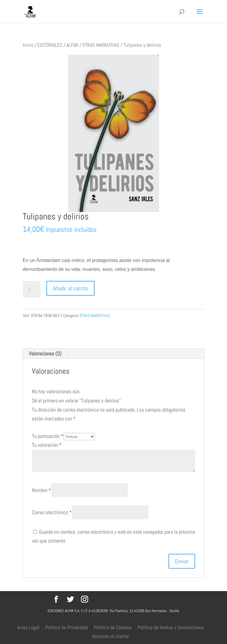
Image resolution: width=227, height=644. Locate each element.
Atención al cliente (111, 636)
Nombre (42, 490)
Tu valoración (47, 445)
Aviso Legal (28, 627)
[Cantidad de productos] (32, 289)
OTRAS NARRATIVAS (101, 45)
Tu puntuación (48, 436)
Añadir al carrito (70, 288)
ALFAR (72, 45)
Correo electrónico (52, 512)
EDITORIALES (50, 45)
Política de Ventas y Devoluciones (171, 627)
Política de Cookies (113, 627)
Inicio (28, 45)
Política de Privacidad (67, 627)
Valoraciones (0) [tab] (45, 353)
